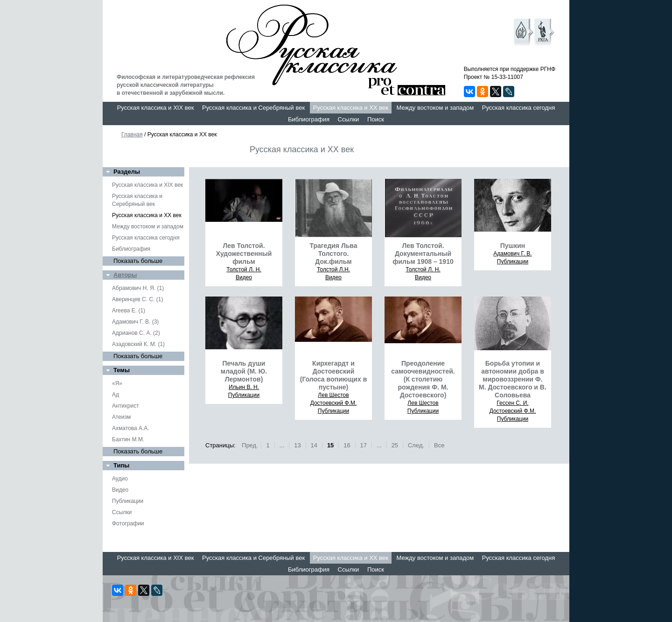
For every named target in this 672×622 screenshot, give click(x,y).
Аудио (120, 479)
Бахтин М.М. (128, 439)
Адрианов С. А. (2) (136, 333)
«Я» (117, 383)
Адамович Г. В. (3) (135, 322)
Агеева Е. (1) (129, 311)
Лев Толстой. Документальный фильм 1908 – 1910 (423, 254)
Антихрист (126, 406)
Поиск (376, 119)
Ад (115, 395)
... (282, 445)
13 (297, 445)
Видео (120, 490)
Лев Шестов (333, 395)
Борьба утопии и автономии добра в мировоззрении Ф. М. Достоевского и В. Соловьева (513, 379)
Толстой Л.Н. (333, 269)
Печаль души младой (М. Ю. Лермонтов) (244, 371)
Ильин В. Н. (244, 387)
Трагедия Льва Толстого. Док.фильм (333, 254)
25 (395, 445)
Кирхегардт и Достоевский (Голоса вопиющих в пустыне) (334, 375)
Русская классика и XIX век (156, 108)
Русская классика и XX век (351, 108)
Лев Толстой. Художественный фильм (244, 254)
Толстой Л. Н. (244, 269)
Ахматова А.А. (131, 428)
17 (364, 445)
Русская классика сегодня (519, 108)
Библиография (309, 119)
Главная (132, 134)
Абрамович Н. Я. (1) (138, 288)
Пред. (250, 445)
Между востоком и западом (435, 108)
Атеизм (121, 417)
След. (416, 445)
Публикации (128, 501)
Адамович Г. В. (512, 254)
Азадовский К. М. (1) (138, 344)
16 (347, 445)
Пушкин (513, 246)
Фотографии (128, 523)
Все (439, 445)
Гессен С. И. (512, 403)
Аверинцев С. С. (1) (137, 299)
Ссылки (349, 119)
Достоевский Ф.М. (334, 403)
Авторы (125, 275)
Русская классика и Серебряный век (253, 108)
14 (314, 445)
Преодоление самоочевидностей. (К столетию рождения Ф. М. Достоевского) (423, 379)
